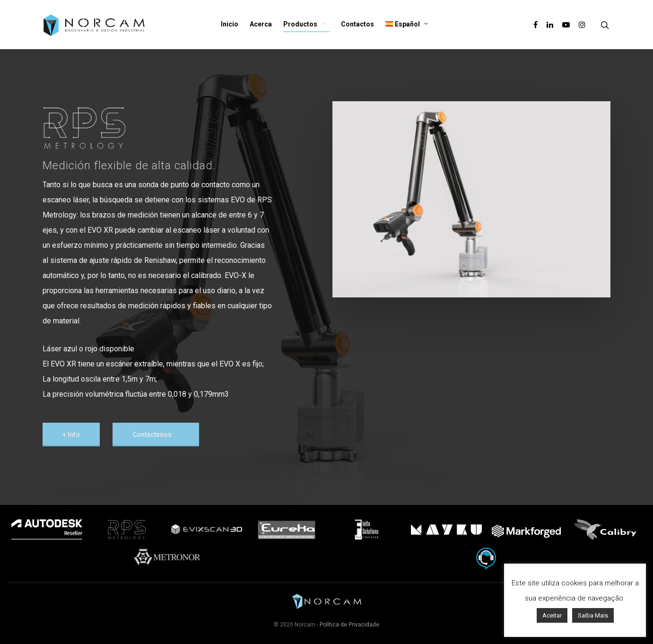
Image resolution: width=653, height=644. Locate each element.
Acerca (261, 24)
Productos (305, 25)
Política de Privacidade (349, 625)
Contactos (357, 24)
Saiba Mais (593, 615)
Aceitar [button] (552, 615)
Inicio (230, 24)
